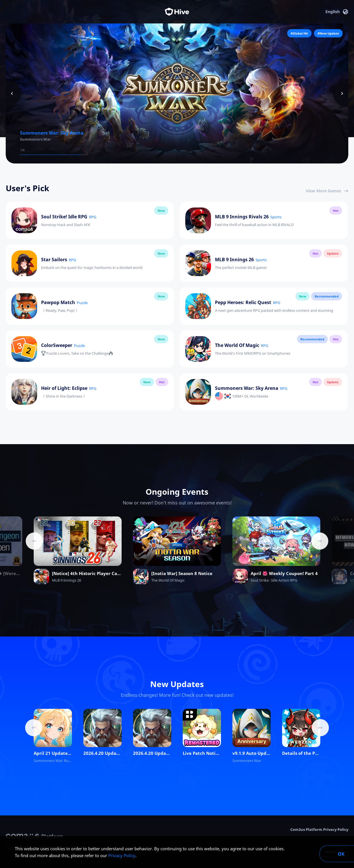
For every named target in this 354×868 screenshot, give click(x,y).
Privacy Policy (122, 855)
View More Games (327, 191)
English (337, 12)
